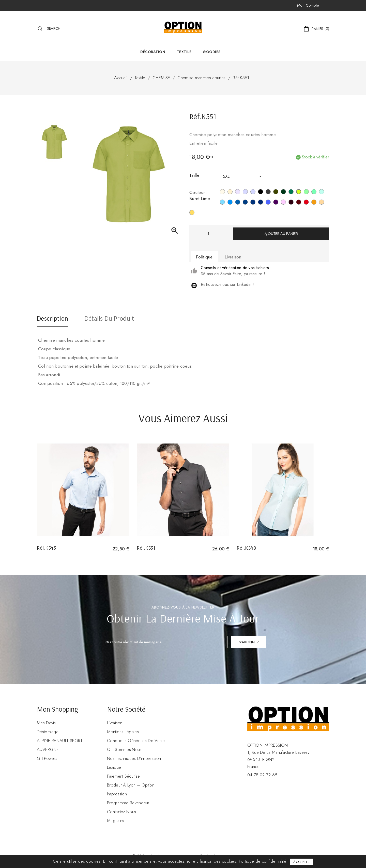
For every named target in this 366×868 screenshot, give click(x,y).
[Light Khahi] (276, 192)
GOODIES (212, 52)
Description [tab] (52, 319)
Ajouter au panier (281, 234)
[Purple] (276, 203)
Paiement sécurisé (123, 776)
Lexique (114, 767)
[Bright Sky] (222, 203)
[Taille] (242, 176)
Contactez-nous (121, 812)
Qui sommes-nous (124, 749)
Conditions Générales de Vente (136, 741)
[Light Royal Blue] (238, 203)
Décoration (153, 52)
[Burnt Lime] (299, 192)
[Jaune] (192, 213)
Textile (184, 52)
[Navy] (261, 203)
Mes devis (46, 723)
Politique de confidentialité (263, 861)
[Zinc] (268, 192)
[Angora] (322, 203)
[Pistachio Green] (306, 192)
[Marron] (291, 203)
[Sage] (314, 192)
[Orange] (314, 203)
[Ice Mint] (322, 192)
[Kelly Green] (291, 192)
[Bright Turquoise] (230, 203)
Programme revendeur (128, 803)
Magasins (116, 821)
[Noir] (261, 192)
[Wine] (299, 203)
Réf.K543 (46, 548)
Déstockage (48, 732)
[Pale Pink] (283, 203)
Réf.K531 (146, 548)
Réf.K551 (241, 78)
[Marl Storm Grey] (253, 192)
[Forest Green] (283, 192)
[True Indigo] (253, 203)
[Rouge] (306, 203)
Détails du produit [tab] (109, 319)
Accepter (301, 862)
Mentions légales (123, 732)
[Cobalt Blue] (268, 203)
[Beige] (230, 192)
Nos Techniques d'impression (134, 758)
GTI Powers (47, 758)
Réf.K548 (246, 548)
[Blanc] (222, 192)
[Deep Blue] (245, 203)
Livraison (115, 723)
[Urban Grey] (245, 192)
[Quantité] (208, 234)
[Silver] (238, 192)
